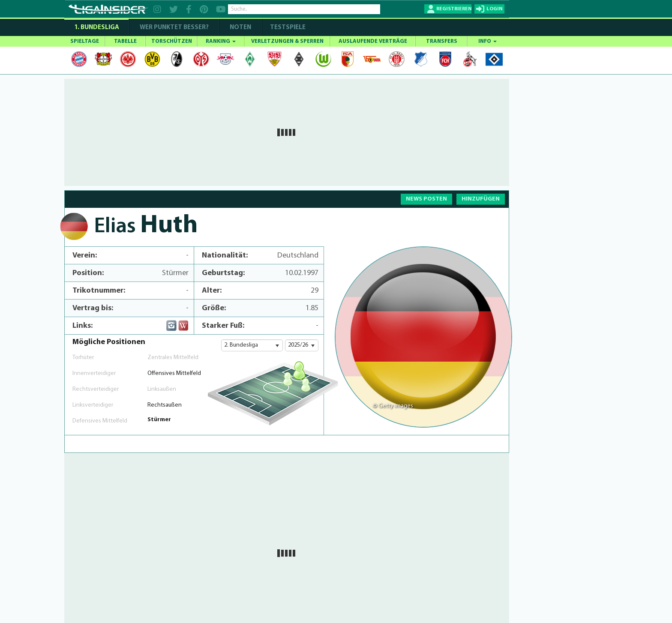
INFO (487, 41)
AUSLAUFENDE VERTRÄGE (373, 41)
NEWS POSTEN (426, 199)
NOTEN (240, 28)
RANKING (221, 41)
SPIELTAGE (85, 41)
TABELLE (125, 41)
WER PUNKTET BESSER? (174, 28)
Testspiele (287, 28)
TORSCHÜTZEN (172, 41)
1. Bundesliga (97, 28)
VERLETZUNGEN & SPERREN (287, 41)
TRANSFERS (442, 41)
